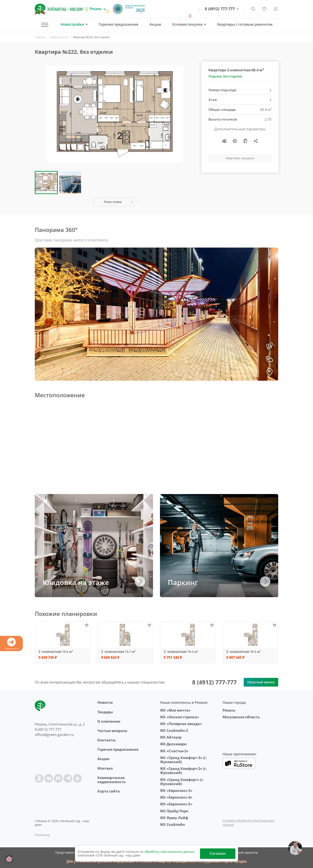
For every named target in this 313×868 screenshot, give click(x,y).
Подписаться (11, 644)
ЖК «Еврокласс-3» (176, 791)
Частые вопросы (112, 731)
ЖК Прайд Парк (174, 811)
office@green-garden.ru (54, 735)
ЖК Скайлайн (172, 824)
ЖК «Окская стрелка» (180, 717)
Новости (105, 702)
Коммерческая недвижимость (112, 780)
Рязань (229, 710)
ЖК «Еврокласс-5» (176, 804)
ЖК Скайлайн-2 (174, 731)
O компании (109, 721)
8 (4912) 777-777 (220, 9)
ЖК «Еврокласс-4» (176, 797)
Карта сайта (109, 791)
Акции (155, 24)
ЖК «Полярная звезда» (181, 724)
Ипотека (105, 768)
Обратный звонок (261, 682)
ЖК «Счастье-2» (174, 751)
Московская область (241, 717)
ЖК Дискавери (173, 744)
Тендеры (105, 712)
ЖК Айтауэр (171, 737)
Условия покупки (187, 24)
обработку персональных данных (169, 852)
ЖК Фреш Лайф (174, 818)
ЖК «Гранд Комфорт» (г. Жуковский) (182, 782)
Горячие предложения (118, 24)
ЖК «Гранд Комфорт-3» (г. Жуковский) (183, 760)
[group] (115, 114)
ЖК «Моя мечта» (175, 710)
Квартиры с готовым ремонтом (245, 24)
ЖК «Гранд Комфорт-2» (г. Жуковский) (183, 771)
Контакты (107, 740)
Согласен (218, 853)
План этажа (113, 202)
